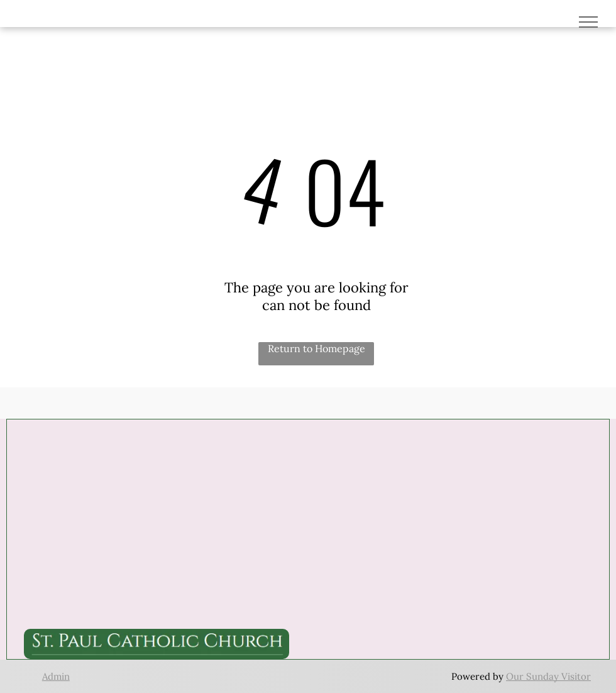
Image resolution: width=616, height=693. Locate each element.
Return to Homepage (316, 348)
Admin (56, 676)
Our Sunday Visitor (548, 676)
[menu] (588, 22)
